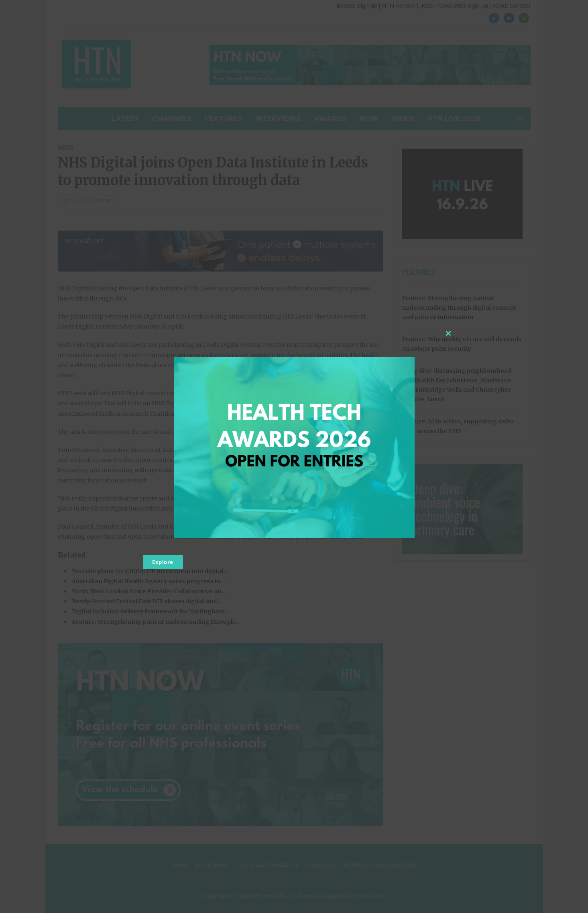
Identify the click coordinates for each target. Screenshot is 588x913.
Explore (163, 562)
